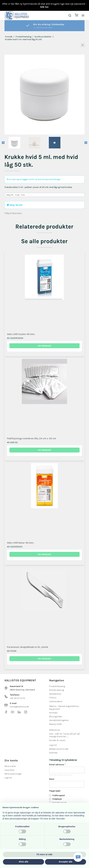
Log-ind (53, 745)
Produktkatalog (57, 686)
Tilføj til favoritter (13, 213)
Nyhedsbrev (55, 694)
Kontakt (53, 713)
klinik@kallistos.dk (19, 707)
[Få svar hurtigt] (78, 857)
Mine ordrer (10, 766)
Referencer (55, 730)
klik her (44, 7)
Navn (52, 779)
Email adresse (57, 765)
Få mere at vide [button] (44, 854)
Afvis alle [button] (23, 862)
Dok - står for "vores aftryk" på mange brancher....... (64, 735)
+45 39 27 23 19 (17, 698)
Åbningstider (56, 717)
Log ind (8, 778)
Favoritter (10, 770)
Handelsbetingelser (59, 720)
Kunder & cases (57, 740)
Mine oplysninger (13, 774)
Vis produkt (44, 346)
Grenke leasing (57, 690)
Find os (53, 698)
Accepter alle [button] (65, 862)
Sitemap (53, 753)
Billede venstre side (59, 749)
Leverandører (56, 701)
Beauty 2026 (55, 724)
